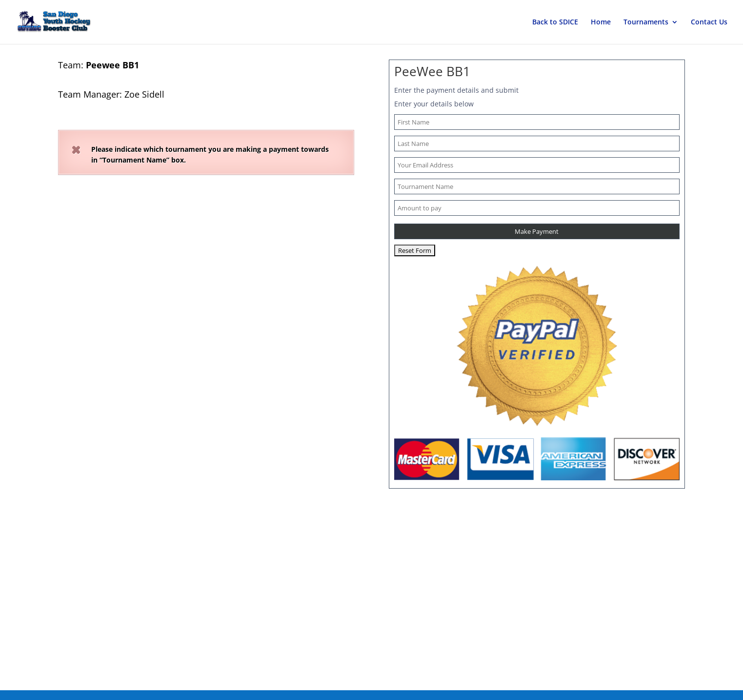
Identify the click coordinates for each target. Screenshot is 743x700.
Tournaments (646, 22)
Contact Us (709, 22)
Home (601, 22)
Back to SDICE (555, 22)
